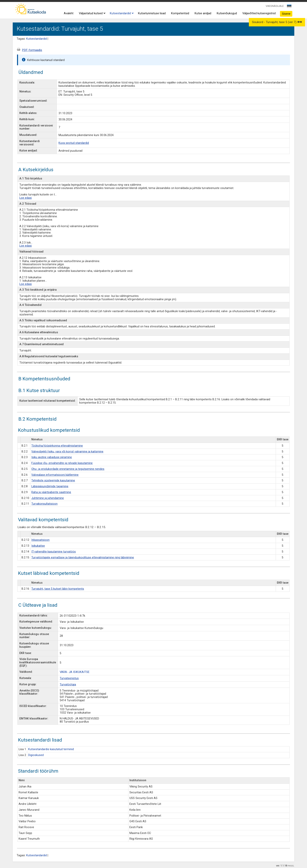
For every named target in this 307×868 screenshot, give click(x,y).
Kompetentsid (180, 13)
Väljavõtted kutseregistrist (259, 13)
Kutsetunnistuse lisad (152, 13)
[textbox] (289, 7)
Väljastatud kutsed (92, 13)
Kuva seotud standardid (74, 143)
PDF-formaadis (32, 50)
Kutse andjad (203, 13)
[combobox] (289, 7)
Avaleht (69, 13)
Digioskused (36, 755)
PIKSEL (291, 866)
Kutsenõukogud (227, 13)
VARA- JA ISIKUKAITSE (75, 672)
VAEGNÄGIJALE (275, 6)
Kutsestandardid (121, 13)
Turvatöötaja (68, 685)
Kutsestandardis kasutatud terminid (51, 749)
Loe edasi (26, 198)
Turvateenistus (69, 678)
